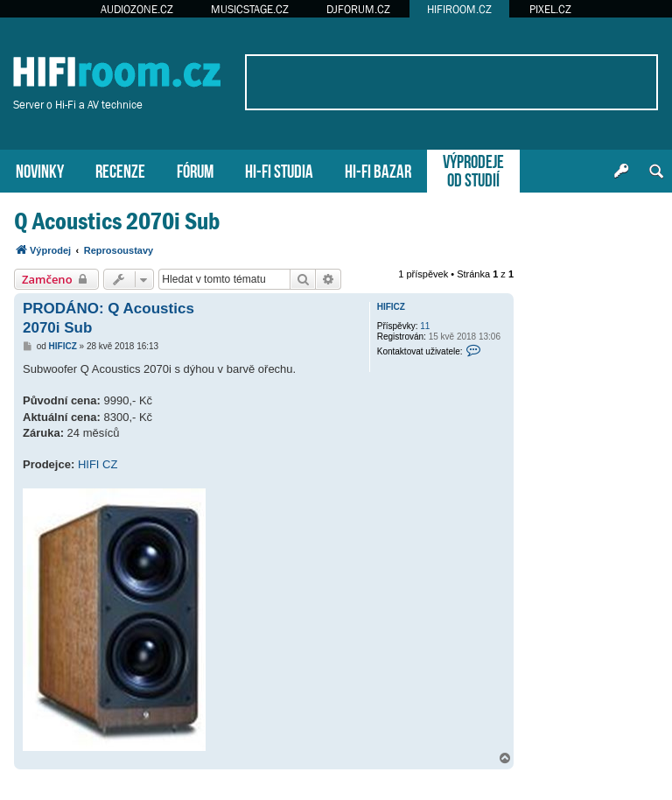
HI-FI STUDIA (279, 169)
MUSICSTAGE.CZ (250, 9)
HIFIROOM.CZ (459, 9)
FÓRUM (195, 169)
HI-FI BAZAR (378, 169)
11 (425, 326)
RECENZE (120, 169)
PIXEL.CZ (550, 9)
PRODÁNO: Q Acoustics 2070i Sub (108, 318)
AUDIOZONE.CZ (137, 9)
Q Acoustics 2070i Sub (117, 221)
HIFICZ (391, 307)
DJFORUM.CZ (358, 9)
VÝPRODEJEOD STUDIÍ (473, 169)
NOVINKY (40, 169)
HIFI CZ (98, 464)
